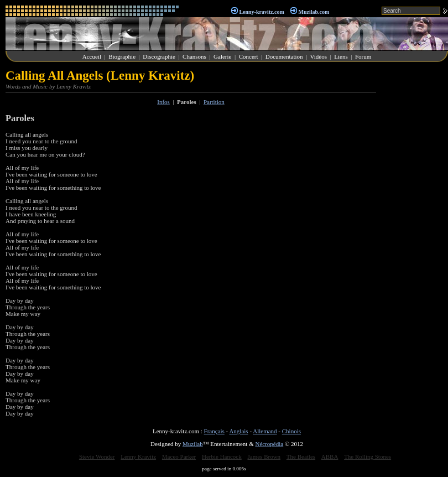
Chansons (194, 56)
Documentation (284, 56)
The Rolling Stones (368, 457)
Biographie (122, 56)
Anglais (238, 431)
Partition (214, 102)
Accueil (92, 56)
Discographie (159, 56)
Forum (363, 56)
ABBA (330, 457)
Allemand (265, 431)
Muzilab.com (314, 12)
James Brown (264, 457)
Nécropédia (269, 444)
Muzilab (193, 444)
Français (214, 431)
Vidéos (319, 56)
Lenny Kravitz (138, 457)
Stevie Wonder (97, 457)
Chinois (291, 431)
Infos (163, 102)
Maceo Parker (179, 457)
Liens (341, 56)
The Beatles (301, 457)
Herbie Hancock (222, 457)
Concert (249, 56)
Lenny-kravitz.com (261, 12)
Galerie (222, 56)
